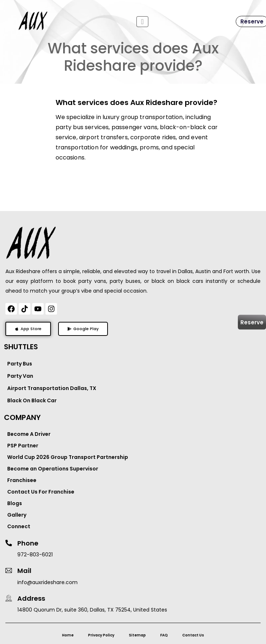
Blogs (15, 503)
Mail (24, 571)
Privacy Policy (101, 635)
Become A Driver (29, 434)
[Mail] (9, 570)
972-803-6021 (35, 555)
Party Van (20, 376)
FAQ (164, 635)
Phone (28, 543)
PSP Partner (23, 446)
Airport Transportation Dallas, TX (52, 388)
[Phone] (9, 543)
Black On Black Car (32, 400)
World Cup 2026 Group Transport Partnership (68, 457)
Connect (19, 526)
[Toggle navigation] (142, 22)
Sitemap (137, 635)
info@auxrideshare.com (47, 582)
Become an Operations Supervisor (53, 469)
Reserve (252, 322)
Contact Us (193, 635)
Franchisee (22, 480)
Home (68, 635)
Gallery (17, 515)
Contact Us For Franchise (41, 492)
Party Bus (20, 364)
